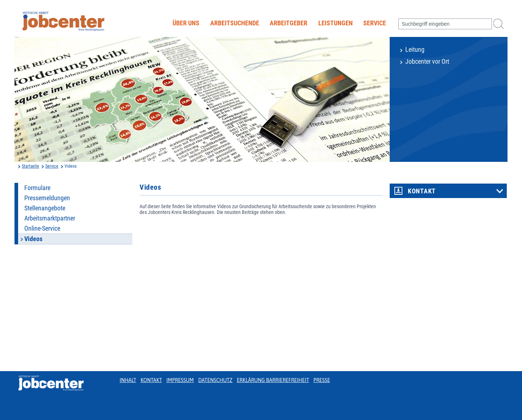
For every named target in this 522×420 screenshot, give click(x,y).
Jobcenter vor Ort (427, 62)
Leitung (415, 50)
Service (375, 23)
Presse (322, 380)
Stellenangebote (45, 208)
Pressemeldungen (47, 198)
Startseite (30, 166)
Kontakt (422, 191)
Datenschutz (216, 380)
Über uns (186, 23)
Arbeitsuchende (235, 23)
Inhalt (128, 380)
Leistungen (335, 23)
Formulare (37, 188)
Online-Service (42, 228)
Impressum (180, 380)
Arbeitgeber (289, 23)
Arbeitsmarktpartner (50, 218)
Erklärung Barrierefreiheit (273, 380)
